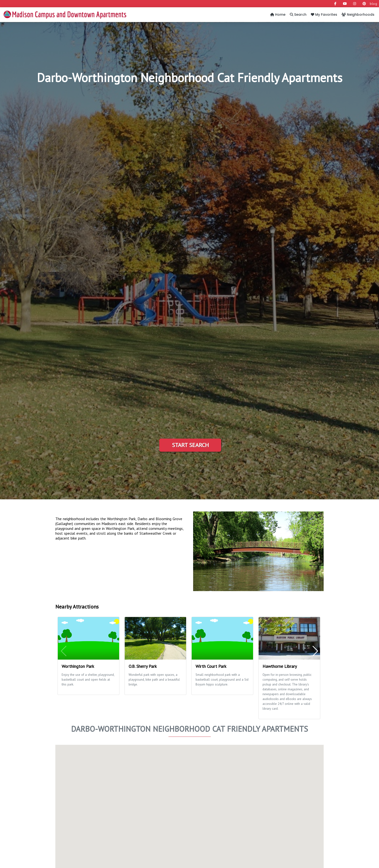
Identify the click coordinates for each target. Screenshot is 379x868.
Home (278, 15)
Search (298, 15)
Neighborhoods (358, 15)
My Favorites (324, 15)
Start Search (190, 445)
